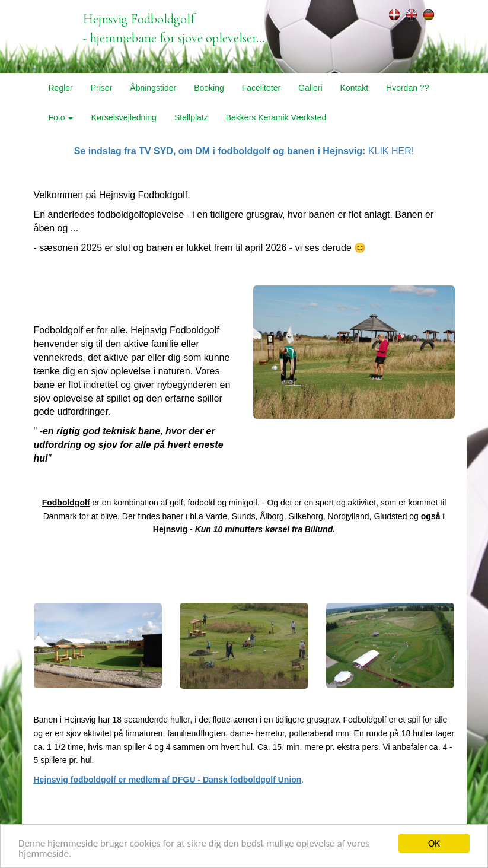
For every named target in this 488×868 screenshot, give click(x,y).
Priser (102, 88)
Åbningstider (153, 88)
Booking (209, 88)
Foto (61, 117)
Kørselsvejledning (124, 117)
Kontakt (354, 88)
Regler (61, 88)
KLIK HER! (244, 151)
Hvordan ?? (407, 88)
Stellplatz (191, 117)
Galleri (310, 88)
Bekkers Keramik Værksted (276, 117)
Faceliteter (261, 88)
